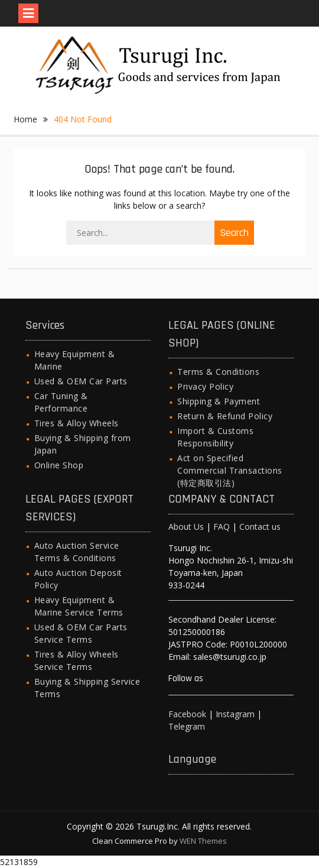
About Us (186, 527)
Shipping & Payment (219, 401)
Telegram (187, 726)
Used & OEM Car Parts (81, 381)
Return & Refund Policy (225, 416)
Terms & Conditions (218, 372)
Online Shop (59, 465)
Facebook (187, 714)
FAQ (222, 527)
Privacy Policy (205, 386)
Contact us (260, 527)
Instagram (235, 714)
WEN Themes (203, 841)
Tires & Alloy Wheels (77, 423)
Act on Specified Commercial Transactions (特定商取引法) (230, 470)
